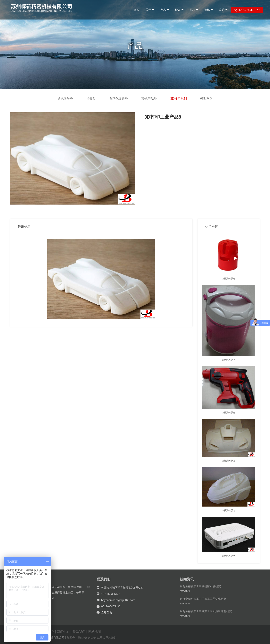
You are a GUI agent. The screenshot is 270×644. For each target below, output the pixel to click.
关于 (150, 10)
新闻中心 (63, 632)
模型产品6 (229, 279)
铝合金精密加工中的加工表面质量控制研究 (206, 611)
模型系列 (206, 99)
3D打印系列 (178, 99)
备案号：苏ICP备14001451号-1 (86, 638)
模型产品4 (229, 461)
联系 (223, 10)
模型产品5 (229, 413)
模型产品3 (229, 511)
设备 (179, 10)
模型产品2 (229, 556)
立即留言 (107, 613)
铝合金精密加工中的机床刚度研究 (200, 586)
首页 (137, 10)
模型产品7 (229, 360)
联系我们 (79, 632)
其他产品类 (149, 99)
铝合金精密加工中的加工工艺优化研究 (203, 599)
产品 (165, 10)
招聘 (194, 10)
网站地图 (95, 632)
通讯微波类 (65, 99)
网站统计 (111, 638)
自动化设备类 (119, 99)
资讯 (209, 10)
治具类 (91, 99)
